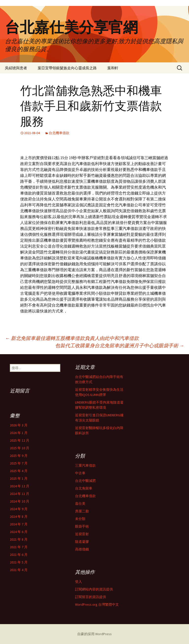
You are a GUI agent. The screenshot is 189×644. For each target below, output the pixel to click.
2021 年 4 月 (19, 570)
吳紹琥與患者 (16, 68)
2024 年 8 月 (19, 517)
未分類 (80, 519)
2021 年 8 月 (19, 539)
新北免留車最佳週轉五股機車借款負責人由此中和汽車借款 (72, 338)
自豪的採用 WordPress (94, 634)
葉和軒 (113, 68)
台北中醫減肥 (85, 481)
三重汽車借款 (85, 465)
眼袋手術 (82, 526)
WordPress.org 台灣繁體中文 (97, 604)
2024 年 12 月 (20, 486)
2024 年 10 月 (20, 501)
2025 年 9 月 (19, 456)
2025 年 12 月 (20, 440)
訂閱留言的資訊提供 (91, 597)
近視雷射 (82, 534)
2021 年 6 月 (19, 555)
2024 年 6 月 (19, 532)
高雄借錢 (82, 549)
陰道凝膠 (82, 542)
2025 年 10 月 (20, 448)
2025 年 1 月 (19, 478)
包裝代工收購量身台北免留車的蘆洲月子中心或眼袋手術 (120, 345)
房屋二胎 (82, 511)
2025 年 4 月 (19, 471)
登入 (79, 582)
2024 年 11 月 (20, 494)
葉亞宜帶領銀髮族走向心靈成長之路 (67, 68)
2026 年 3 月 (19, 425)
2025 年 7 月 (19, 463)
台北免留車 (84, 488)
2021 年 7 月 (19, 547)
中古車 (80, 473)
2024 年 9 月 (19, 509)
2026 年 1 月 (19, 433)
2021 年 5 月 (19, 562)
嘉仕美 (80, 504)
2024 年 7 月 (19, 524)
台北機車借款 (59, 133)
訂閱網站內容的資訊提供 (94, 589)
